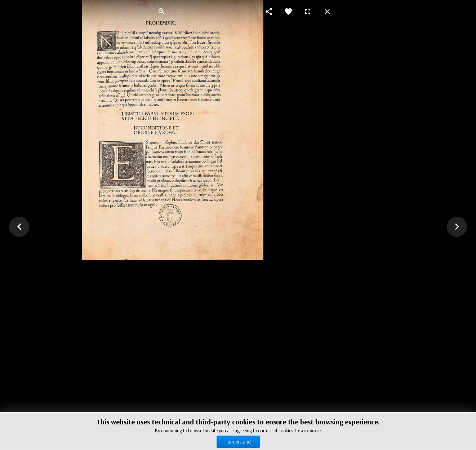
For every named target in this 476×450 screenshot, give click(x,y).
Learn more (308, 431)
